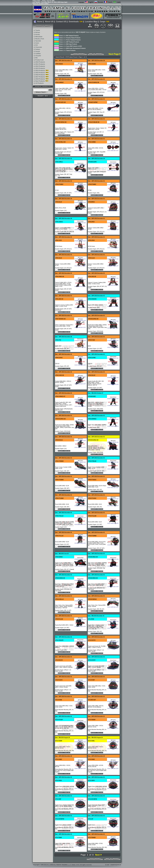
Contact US (61, 22)
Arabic (119, 2)
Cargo (103, 22)
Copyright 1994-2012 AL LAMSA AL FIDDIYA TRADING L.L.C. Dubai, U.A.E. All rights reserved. (62, 865)
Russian (100, 2)
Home (40, 22)
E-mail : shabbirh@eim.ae (113, 865)
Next (97, 855)
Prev (77, 855)
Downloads (74, 22)
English (91, 2)
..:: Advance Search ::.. (41, 92)
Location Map (91, 22)
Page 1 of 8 (87, 855)
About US (49, 22)
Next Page (114, 54)
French (110, 2)
